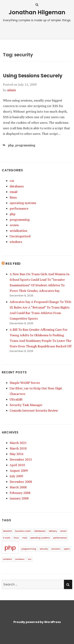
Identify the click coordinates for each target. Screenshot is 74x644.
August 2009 (19, 471)
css (12, 181)
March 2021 (18, 443)
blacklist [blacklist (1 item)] (7, 531)
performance (19, 208)
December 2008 (21, 482)
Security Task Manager (26, 405)
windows (16, 242)
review (14, 225)
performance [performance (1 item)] (60, 538)
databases (17, 186)
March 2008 (18, 487)
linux (13, 197)
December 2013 (21, 459)
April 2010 (17, 465)
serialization (18, 231)
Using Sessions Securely (33, 76)
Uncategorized (20, 236)
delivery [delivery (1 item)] (53, 531)
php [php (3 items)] (10, 548)
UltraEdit (16, 399)
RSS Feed (13, 264)
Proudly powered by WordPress (37, 622)
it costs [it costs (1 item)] (7, 538)
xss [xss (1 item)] (30, 559)
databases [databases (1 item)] (40, 531)
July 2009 (16, 476)
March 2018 (18, 448)
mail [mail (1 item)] (25, 538)
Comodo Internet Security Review (34, 410)
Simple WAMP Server (25, 383)
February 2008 (20, 493)
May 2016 (17, 454)
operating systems (23, 203)
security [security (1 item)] (44, 549)
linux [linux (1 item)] (16, 538)
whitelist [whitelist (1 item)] (7, 559)
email (14, 192)
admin (12, 90)
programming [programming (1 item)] (29, 549)
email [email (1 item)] (63, 531)
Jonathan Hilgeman (37, 12)
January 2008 (19, 498)
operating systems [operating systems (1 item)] (40, 538)
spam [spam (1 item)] (67, 549)
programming (25, 145)
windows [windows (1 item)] (20, 559)
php (11, 145)
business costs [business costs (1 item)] (23, 531)
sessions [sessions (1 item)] (56, 549)
